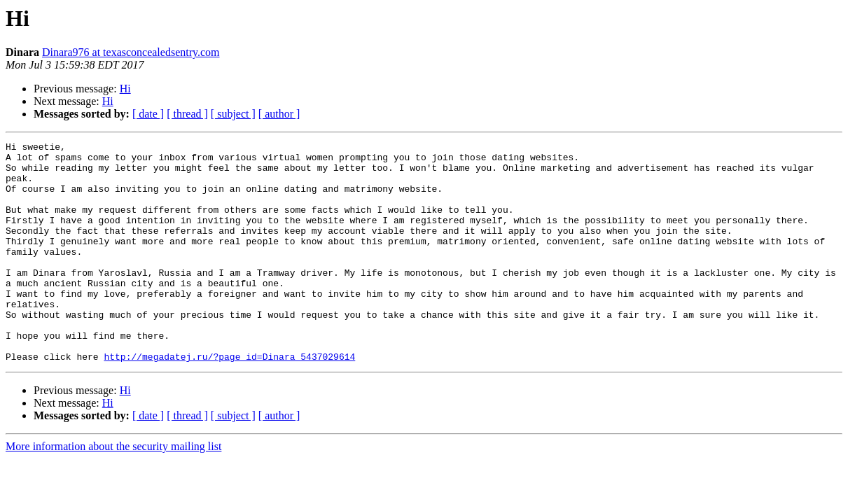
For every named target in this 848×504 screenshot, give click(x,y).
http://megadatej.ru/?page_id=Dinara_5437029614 (229, 400)
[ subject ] (233, 114)
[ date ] (148, 114)
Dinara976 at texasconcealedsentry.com (131, 52)
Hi (125, 89)
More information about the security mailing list (113, 490)
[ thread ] (187, 114)
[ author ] (279, 114)
